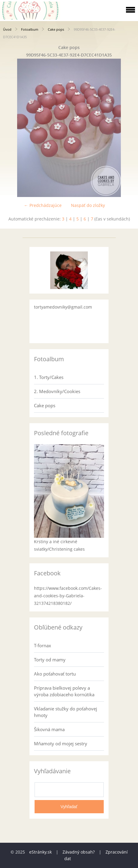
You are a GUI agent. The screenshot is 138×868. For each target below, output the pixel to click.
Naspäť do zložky (88, 205)
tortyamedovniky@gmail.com (63, 307)
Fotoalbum (30, 29)
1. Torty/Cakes (49, 377)
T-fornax (43, 645)
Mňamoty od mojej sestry (61, 743)
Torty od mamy (50, 660)
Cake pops (56, 29)
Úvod (7, 29)
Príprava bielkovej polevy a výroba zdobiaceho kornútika (64, 691)
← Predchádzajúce (43, 205)
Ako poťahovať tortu (55, 674)
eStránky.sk (40, 852)
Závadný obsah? (79, 852)
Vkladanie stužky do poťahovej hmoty (66, 712)
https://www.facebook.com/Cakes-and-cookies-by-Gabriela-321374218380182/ (68, 596)
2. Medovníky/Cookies (57, 391)
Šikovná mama (49, 729)
